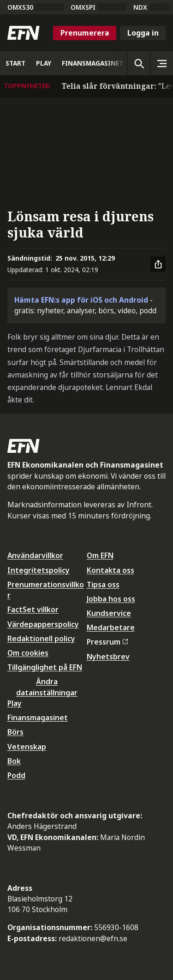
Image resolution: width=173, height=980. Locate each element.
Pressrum (107, 642)
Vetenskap (27, 747)
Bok (14, 761)
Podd (16, 775)
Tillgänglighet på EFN (45, 667)
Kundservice (109, 613)
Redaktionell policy (41, 639)
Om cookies (28, 653)
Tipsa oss (103, 584)
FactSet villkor (33, 609)
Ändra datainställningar (47, 687)
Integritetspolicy (39, 570)
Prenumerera (85, 33)
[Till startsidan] (24, 33)
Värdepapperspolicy (43, 624)
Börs (15, 732)
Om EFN (100, 555)
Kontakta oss (110, 570)
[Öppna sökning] (138, 63)
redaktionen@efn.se (93, 938)
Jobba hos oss (111, 599)
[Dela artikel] (158, 264)
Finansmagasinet (38, 718)
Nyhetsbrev (108, 657)
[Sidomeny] (161, 63)
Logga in (143, 33)
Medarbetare (111, 627)
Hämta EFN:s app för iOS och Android (81, 300)
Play (15, 703)
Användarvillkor (35, 555)
